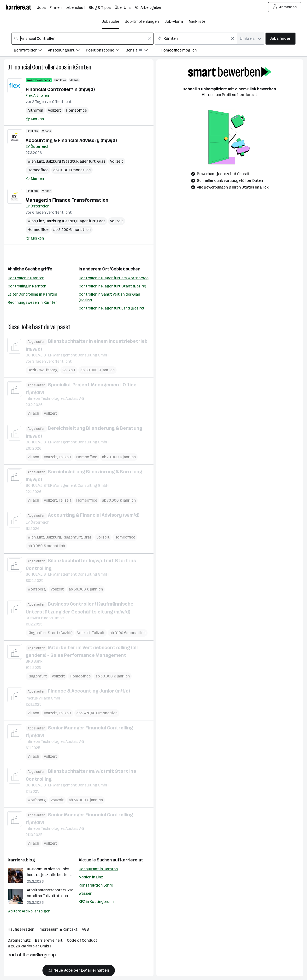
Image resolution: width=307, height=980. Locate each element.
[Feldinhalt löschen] (149, 39)
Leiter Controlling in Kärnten (32, 294)
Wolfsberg (37, 589)
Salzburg (53, 537)
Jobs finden (280, 38)
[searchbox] (83, 39)
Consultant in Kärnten (98, 869)
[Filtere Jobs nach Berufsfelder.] (31, 51)
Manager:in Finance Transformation (67, 200)
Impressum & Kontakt (58, 929)
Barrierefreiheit (49, 940)
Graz (101, 161)
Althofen (35, 110)
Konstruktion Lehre (96, 885)
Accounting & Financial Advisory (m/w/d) (71, 140)
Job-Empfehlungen (142, 21)
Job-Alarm (174, 21)
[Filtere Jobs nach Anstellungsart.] (67, 51)
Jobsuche (110, 21)
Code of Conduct (82, 940)
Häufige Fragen (21, 929)
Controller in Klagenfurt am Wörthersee (114, 278)
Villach (33, 413)
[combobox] (83, 39)
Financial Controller (33, 67)
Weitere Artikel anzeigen (29, 911)
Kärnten (82, 67)
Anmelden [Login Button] (285, 7)
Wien (32, 161)
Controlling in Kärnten (27, 286)
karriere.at (132, 860)
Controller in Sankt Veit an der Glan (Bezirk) (109, 297)
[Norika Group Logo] (32, 956)
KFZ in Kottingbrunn (96, 902)
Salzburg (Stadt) (60, 161)
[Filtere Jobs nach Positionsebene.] (106, 51)
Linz (41, 161)
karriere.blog (21, 860)
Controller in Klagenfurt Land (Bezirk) (111, 308)
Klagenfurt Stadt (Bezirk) (50, 633)
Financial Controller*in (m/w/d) (60, 89)
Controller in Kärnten (26, 278)
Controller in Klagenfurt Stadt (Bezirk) (112, 286)
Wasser (85, 893)
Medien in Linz (91, 877)
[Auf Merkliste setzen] (35, 119)
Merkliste (197, 21)
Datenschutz (19, 940)
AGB (85, 929)
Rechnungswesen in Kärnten (33, 302)
